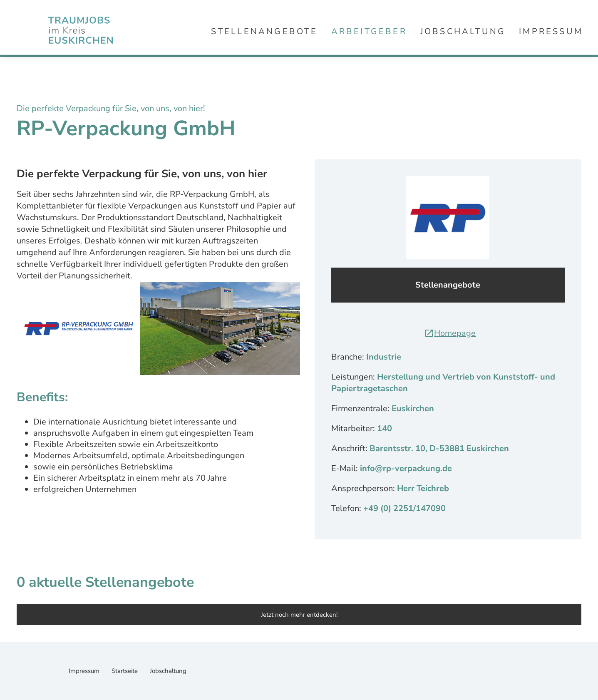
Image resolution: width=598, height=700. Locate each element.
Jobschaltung (463, 31)
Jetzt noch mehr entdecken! (299, 615)
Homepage (450, 333)
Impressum (551, 31)
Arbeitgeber (369, 31)
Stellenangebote (264, 31)
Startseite (125, 671)
